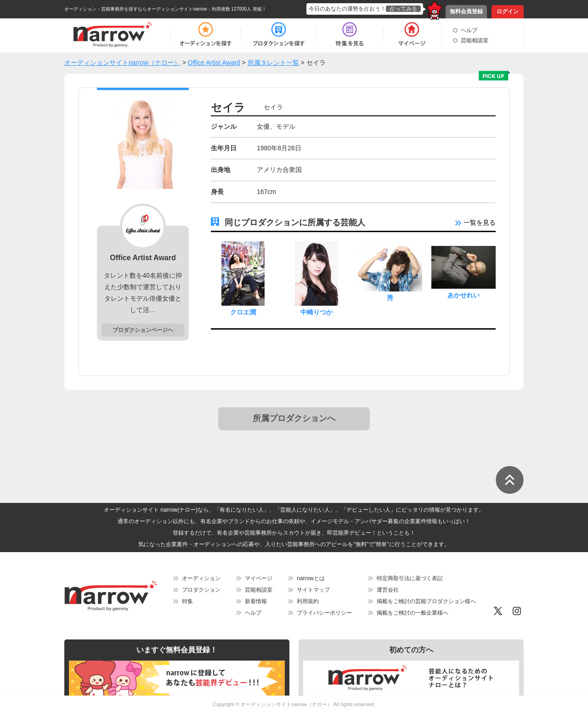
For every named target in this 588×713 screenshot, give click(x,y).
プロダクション (201, 590)
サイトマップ (313, 590)
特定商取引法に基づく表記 (410, 578)
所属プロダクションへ (294, 418)
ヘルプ (469, 30)
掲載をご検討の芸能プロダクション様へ (426, 601)
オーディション (201, 578)
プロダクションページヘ (143, 330)
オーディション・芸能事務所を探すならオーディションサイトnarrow (136, 9)
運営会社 (388, 590)
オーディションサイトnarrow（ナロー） (286, 704)
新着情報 (256, 601)
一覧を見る (475, 222)
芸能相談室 (475, 40)
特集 (187, 601)
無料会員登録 (466, 11)
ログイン (508, 11)
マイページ (259, 578)
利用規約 (308, 601)
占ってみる (403, 9)
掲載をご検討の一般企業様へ (413, 613)
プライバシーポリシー (324, 613)
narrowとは (311, 578)
